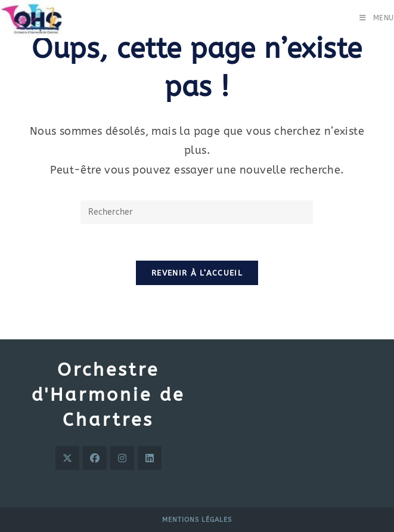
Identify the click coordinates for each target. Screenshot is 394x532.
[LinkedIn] (150, 458)
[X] (67, 458)
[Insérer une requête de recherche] (197, 212)
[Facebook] (95, 458)
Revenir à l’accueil (197, 273)
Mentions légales (197, 520)
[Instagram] (122, 458)
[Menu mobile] (377, 18)
